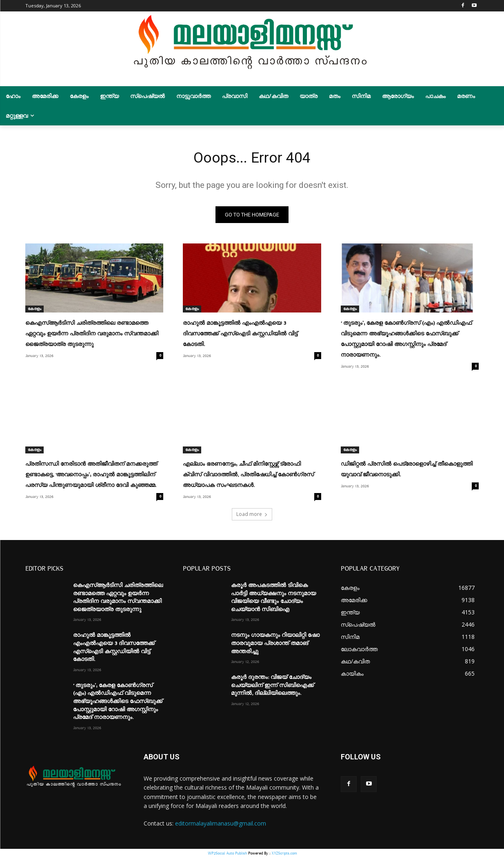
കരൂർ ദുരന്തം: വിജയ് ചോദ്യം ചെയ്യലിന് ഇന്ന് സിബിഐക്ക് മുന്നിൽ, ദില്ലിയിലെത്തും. (272, 685)
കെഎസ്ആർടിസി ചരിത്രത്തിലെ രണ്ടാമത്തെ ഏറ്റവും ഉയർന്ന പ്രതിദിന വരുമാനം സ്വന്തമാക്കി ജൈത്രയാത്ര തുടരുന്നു (92, 336)
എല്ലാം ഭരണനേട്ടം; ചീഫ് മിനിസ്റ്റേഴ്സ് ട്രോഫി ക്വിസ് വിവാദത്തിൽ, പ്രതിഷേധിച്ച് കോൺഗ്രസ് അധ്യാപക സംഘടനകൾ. (248, 475)
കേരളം (34, 311)
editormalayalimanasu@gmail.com (221, 823)
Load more (252, 514)
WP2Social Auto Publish (227, 853)
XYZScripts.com (284, 853)
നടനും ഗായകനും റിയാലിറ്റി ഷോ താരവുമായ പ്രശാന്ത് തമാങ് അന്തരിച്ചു (275, 643)
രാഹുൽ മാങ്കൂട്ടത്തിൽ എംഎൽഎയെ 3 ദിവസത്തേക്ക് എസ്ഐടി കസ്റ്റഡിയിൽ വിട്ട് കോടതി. (240, 336)
